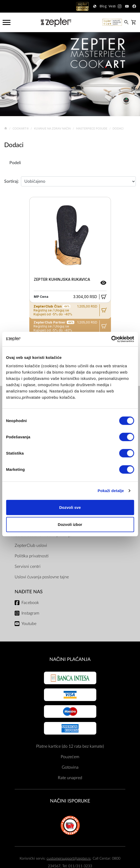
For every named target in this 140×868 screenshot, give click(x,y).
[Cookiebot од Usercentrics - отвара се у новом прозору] (111, 339)
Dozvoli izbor (70, 524)
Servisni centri (28, 567)
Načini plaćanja (70, 659)
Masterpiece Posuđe (92, 129)
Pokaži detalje (111, 491)
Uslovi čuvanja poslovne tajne (42, 577)
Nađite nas (29, 592)
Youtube (29, 624)
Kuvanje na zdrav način (53, 129)
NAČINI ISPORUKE (70, 801)
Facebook (30, 603)
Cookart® (21, 129)
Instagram (30, 613)
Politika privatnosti (32, 556)
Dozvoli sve (70, 507)
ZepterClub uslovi (31, 546)
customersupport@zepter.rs (69, 858)
